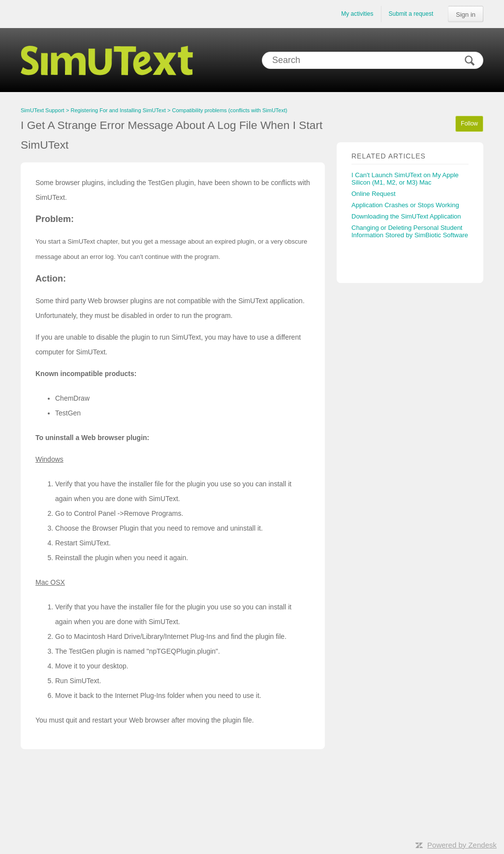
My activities (357, 14)
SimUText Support (43, 110)
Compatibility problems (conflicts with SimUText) (230, 110)
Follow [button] (469, 124)
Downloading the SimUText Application (406, 216)
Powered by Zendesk (462, 845)
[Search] (373, 60)
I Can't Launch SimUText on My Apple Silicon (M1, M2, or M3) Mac (405, 179)
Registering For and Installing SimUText (118, 110)
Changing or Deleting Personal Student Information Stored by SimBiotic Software (410, 231)
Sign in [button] (466, 15)
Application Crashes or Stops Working (405, 205)
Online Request (374, 194)
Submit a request (411, 14)
